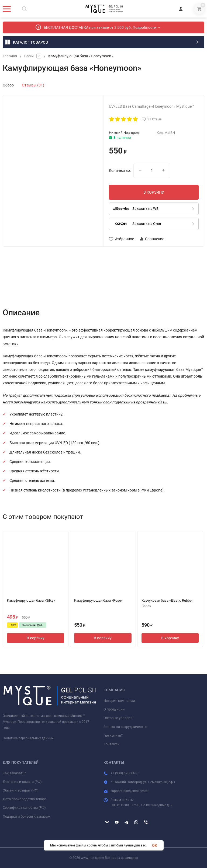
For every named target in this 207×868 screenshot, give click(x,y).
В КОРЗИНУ (154, 192)
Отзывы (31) (33, 85)
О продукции (114, 709)
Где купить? (113, 735)
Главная (10, 56)
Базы (29, 56)
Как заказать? (14, 773)
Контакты (111, 744)
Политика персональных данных (28, 738)
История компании (119, 701)
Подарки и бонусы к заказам (27, 816)
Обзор (8, 85)
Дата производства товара (25, 799)
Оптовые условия (118, 718)
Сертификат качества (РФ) (24, 808)
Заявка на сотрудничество (125, 727)
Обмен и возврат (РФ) (21, 790)
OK (155, 845)
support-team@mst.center (130, 791)
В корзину (36, 638)
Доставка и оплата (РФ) (22, 782)
